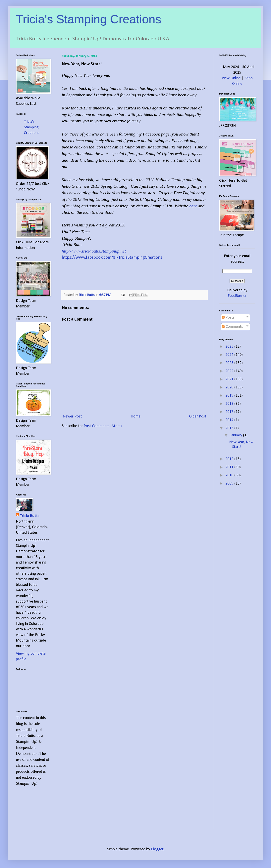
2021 (230, 379)
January (237, 435)
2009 (230, 484)
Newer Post (72, 416)
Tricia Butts (30, 516)
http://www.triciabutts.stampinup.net (94, 251)
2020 (230, 387)
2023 (230, 363)
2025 (230, 347)
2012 (230, 459)
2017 (230, 412)
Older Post (198, 416)
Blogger (157, 849)
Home (136, 416)
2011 (230, 467)
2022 (230, 371)
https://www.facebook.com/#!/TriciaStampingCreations (112, 258)
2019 (230, 396)
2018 (230, 404)
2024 (230, 355)
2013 (230, 428)
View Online (231, 78)
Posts (228, 318)
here (193, 206)
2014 (230, 420)
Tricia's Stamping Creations (89, 19)
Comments (233, 327)
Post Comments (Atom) (103, 426)
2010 (230, 475)
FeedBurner (237, 296)
